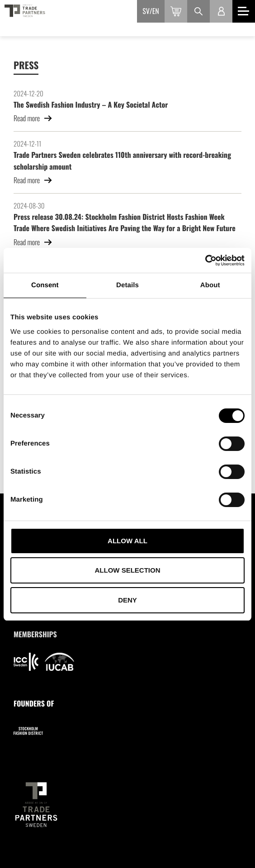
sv (146, 11)
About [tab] (210, 285)
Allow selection (128, 570)
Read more (33, 118)
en (156, 11)
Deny (127, 600)
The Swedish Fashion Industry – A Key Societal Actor (91, 104)
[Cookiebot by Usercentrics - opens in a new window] (205, 261)
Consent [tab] (45, 285)
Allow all (127, 541)
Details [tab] (127, 285)
